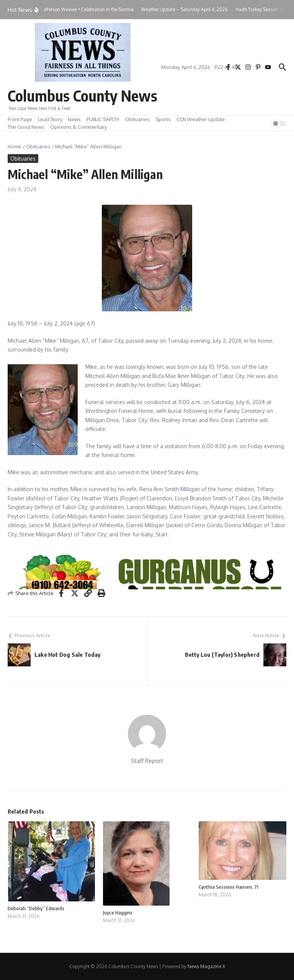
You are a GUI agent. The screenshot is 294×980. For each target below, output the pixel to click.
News (74, 119)
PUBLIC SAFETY (103, 119)
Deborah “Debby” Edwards (36, 908)
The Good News (26, 127)
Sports (163, 119)
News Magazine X (206, 966)
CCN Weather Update (201, 119)
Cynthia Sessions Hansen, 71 (229, 887)
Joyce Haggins (118, 913)
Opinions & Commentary (78, 127)
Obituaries (137, 119)
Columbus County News (82, 95)
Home (15, 146)
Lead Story (50, 119)
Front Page (20, 119)
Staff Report (147, 761)
